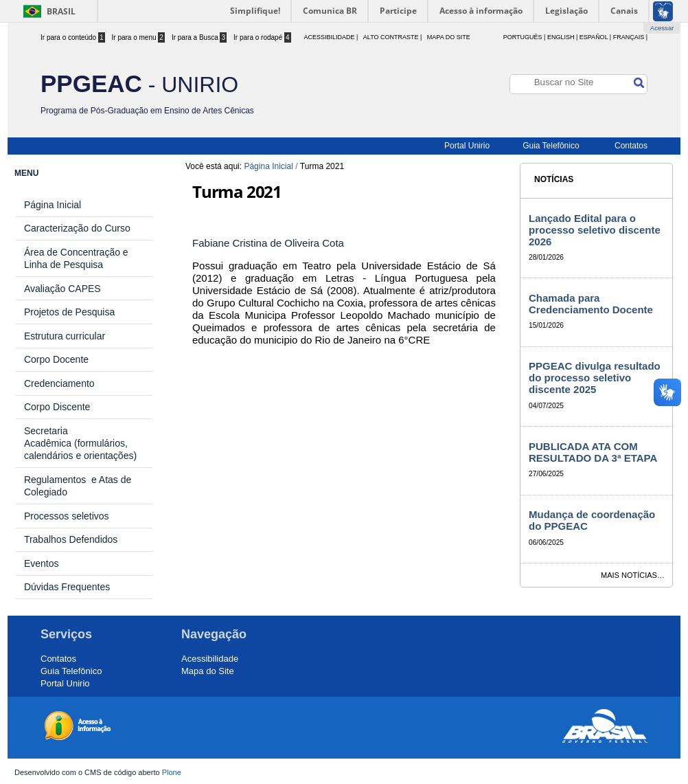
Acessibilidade (210, 659)
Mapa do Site (449, 37)
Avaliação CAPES (62, 289)
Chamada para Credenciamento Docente (591, 304)
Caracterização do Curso (77, 228)
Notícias (554, 179)
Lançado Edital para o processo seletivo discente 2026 (595, 230)
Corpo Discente (57, 407)
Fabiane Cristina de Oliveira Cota (270, 243)
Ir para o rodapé (262, 37)
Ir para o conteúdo (73, 37)
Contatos (631, 146)
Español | (595, 37)
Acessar (662, 28)
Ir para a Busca (199, 37)
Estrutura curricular (65, 336)
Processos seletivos (67, 516)
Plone (172, 772)
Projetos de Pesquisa (69, 312)
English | (562, 37)
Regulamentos (58, 480)
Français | (630, 37)
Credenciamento (59, 383)
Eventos (42, 563)
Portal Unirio (467, 146)
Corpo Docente (56, 359)
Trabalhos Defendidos (71, 539)
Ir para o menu (138, 37)
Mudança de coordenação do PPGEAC (592, 520)
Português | (525, 37)
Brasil (61, 11)
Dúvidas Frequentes (67, 587)
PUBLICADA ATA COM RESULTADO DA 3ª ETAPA (593, 452)
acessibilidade (329, 37)
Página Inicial (268, 166)
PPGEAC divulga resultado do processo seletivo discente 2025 (595, 378)
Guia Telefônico (551, 146)
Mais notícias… (633, 575)
